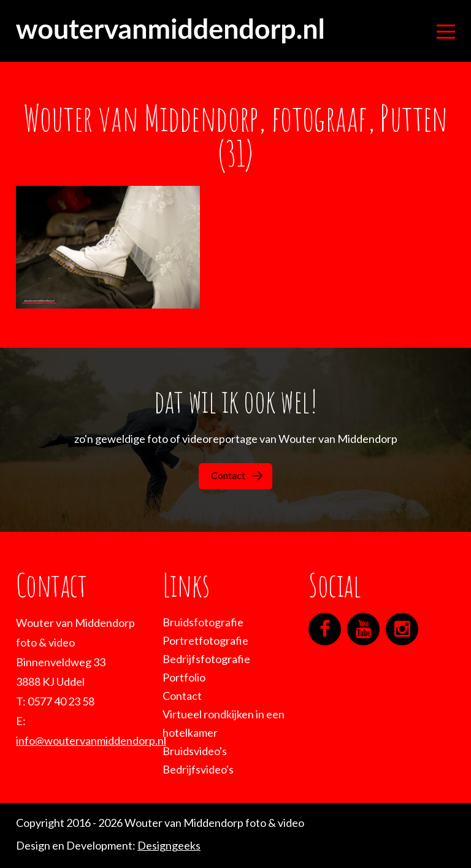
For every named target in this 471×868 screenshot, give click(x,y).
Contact (237, 475)
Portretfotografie (205, 640)
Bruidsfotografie (203, 622)
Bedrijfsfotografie (206, 659)
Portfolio (184, 677)
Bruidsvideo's (195, 751)
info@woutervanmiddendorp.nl (91, 740)
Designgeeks (169, 845)
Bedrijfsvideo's (198, 769)
